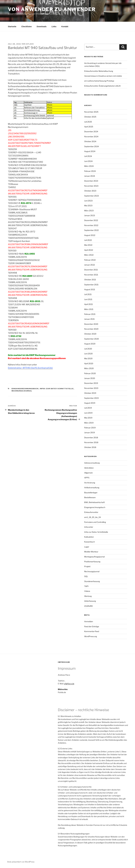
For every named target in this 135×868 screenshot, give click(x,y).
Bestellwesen (90, 497)
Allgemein (88, 473)
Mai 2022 (88, 245)
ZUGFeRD (88, 606)
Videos (87, 591)
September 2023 (91, 196)
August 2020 (90, 344)
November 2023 (91, 186)
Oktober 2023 (90, 191)
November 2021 (91, 275)
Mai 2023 (88, 206)
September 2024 (91, 146)
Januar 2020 (90, 378)
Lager (87, 547)
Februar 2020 (90, 373)
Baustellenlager (91, 493)
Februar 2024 (90, 171)
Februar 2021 (90, 314)
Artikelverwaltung (92, 488)
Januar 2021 (89, 319)
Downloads (42, 27)
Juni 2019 (88, 413)
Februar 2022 (90, 260)
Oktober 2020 (90, 334)
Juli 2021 (88, 294)
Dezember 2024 (91, 131)
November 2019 (91, 388)
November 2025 (91, 112)
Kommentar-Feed (92, 631)
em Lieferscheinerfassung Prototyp (99, 81)
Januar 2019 (90, 432)
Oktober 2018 (90, 447)
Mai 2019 (88, 418)
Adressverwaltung (92, 463)
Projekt (87, 566)
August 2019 (90, 403)
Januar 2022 (90, 265)
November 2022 (91, 225)
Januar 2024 (90, 176)
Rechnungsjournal (22, 391)
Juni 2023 (88, 201)
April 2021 (89, 304)
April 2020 (89, 363)
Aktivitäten (89, 468)
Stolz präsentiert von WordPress (21, 862)
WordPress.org (91, 636)
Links (54, 27)
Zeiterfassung (90, 601)
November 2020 (91, 329)
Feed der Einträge (92, 626)
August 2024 (90, 151)
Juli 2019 (88, 408)
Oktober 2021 (90, 280)
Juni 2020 (88, 354)
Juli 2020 (88, 349)
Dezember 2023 (91, 181)
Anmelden (89, 621)
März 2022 (89, 255)
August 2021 (90, 289)
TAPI (86, 586)
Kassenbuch (90, 542)
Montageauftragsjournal (94, 557)
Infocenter (89, 527)
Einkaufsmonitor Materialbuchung (99, 71)
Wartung (88, 596)
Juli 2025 (88, 122)
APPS (87, 478)
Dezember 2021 (91, 270)
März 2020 (89, 368)
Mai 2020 (88, 358)
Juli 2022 (88, 240)
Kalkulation (89, 537)
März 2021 (89, 309)
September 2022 (91, 230)
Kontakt (65, 27)
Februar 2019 (90, 428)
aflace (30, 44)
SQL (86, 576)
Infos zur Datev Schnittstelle (57, 389)
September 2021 (91, 285)
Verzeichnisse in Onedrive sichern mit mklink (103, 76)
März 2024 (89, 166)
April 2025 (89, 127)
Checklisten (27, 27)
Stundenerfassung (92, 581)
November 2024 (91, 137)
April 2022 (89, 250)
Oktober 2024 (90, 141)
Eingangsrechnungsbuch (25, 389)
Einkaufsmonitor (91, 512)
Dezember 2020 (91, 324)
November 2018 (91, 442)
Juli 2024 (88, 156)
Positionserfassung (92, 562)
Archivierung (90, 483)
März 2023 (89, 211)
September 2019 (91, 398)
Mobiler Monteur (91, 552)
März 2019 (89, 423)
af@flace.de (69, 684)
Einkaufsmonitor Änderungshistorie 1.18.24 (102, 86)
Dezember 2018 (91, 437)
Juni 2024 (88, 161)
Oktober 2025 (90, 117)
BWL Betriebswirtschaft (94, 502)
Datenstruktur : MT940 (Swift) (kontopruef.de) (30, 368)
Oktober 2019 (90, 393)
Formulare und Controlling (95, 522)
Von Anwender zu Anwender (52, 9)
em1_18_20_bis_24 (92, 517)
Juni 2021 (88, 299)
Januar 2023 (90, 215)
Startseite (12, 27)
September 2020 (92, 339)
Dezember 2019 (91, 383)
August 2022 (90, 235)
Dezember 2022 (91, 220)
